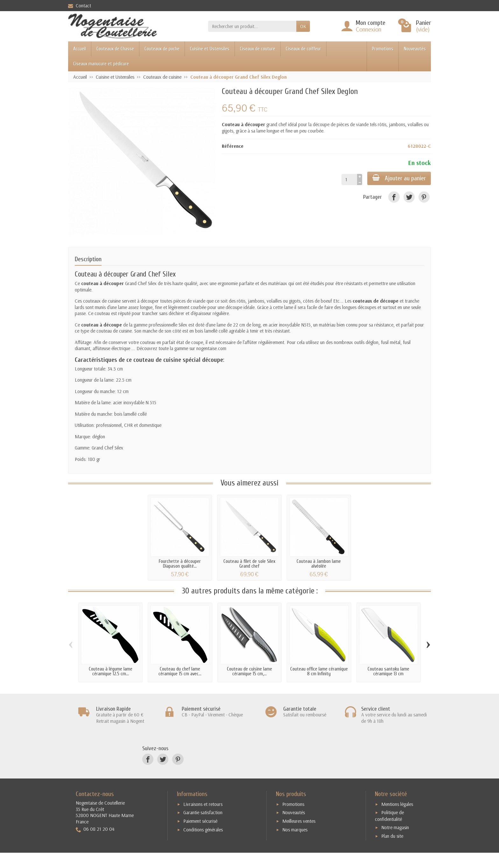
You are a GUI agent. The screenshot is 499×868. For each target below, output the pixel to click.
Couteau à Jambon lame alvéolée (319, 564)
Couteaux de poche (162, 49)
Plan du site (392, 836)
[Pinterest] (424, 197)
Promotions (383, 49)
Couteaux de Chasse (115, 49)
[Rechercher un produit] (252, 26)
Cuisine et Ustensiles (210, 49)
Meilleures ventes (299, 821)
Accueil (80, 49)
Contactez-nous (95, 794)
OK (303, 26)
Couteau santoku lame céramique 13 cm (388, 671)
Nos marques (295, 830)
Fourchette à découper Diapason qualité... (180, 564)
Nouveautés (415, 49)
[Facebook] (394, 197)
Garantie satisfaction (203, 812)
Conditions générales (203, 830)
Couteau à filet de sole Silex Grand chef (249, 564)
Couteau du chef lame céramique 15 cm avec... (180, 671)
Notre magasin (395, 827)
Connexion (369, 29)
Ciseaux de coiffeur (303, 49)
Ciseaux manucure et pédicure (101, 64)
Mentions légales (397, 804)
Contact (80, 6)
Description (88, 259)
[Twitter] (409, 197)
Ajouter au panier (399, 178)
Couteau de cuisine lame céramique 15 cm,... (250, 671)
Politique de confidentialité (389, 816)
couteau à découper (102, 283)
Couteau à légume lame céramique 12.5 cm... (111, 671)
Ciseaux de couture (258, 49)
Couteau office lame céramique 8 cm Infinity (319, 671)
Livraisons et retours (203, 804)
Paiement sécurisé (200, 821)
